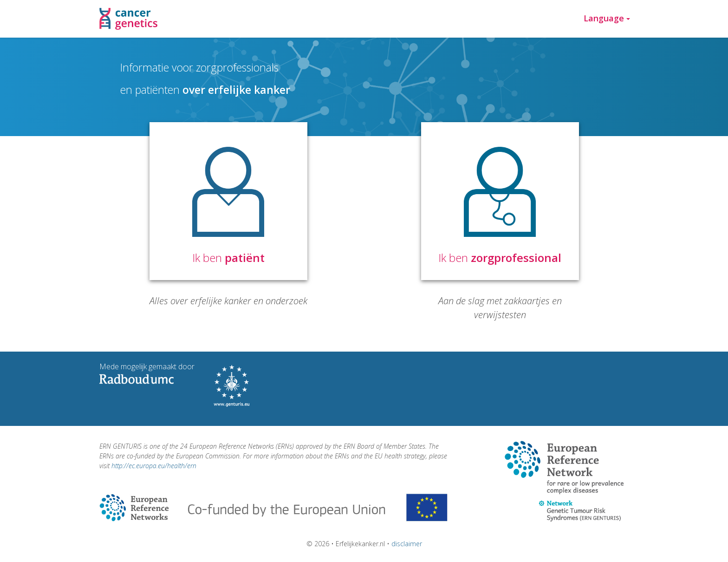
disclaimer (407, 544)
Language (607, 18)
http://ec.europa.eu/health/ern (154, 466)
